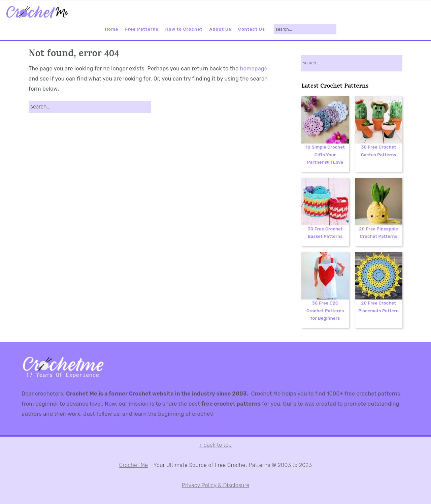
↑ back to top (215, 445)
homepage (254, 69)
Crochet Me (134, 465)
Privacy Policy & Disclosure (216, 485)
